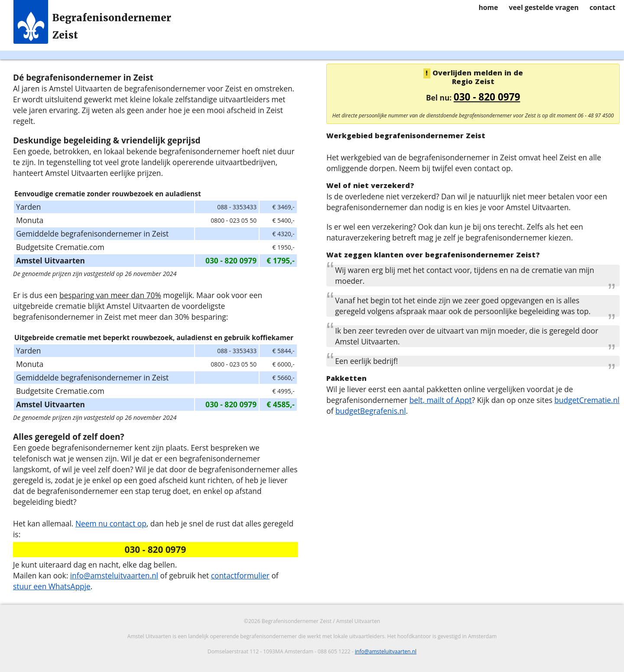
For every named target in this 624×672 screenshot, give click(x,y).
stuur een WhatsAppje (52, 586)
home (488, 7)
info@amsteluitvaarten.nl (114, 575)
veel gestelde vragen (544, 7)
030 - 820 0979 (487, 97)
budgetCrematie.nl (587, 400)
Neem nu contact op (111, 523)
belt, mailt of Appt (441, 400)
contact (602, 7)
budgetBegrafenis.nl (371, 411)
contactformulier (240, 575)
